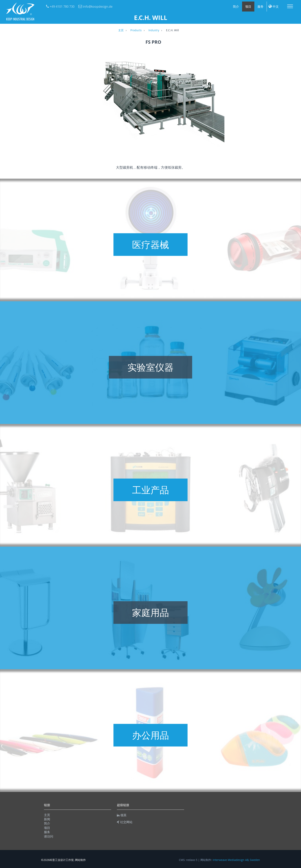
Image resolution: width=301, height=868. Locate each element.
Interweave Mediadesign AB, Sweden (236, 860)
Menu (290, 6)
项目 (248, 7)
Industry (154, 30)
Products (136, 30)
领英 (122, 815)
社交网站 (125, 822)
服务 (260, 7)
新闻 (47, 819)
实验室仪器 (150, 367)
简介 (236, 7)
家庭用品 (150, 613)
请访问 (49, 836)
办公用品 (150, 735)
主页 (121, 30)
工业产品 (150, 490)
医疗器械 (150, 245)
